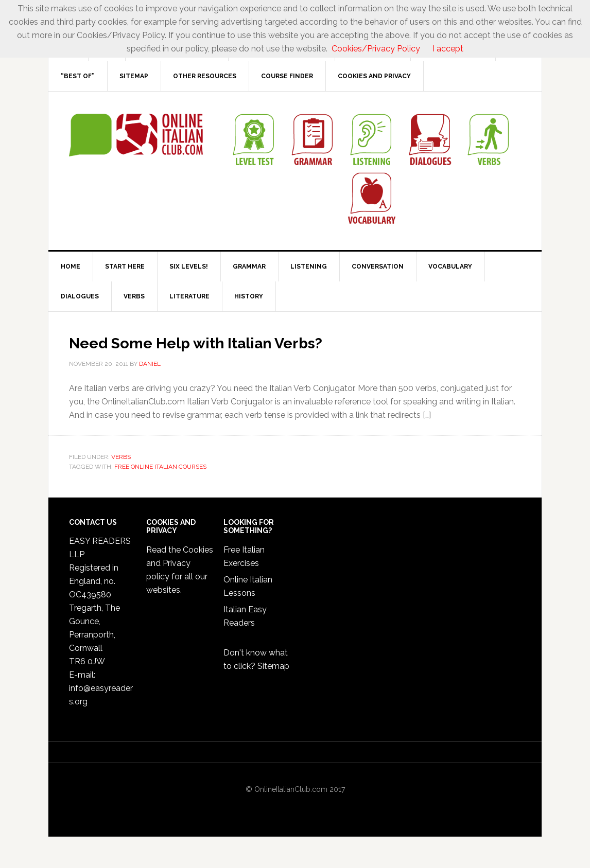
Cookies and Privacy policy (180, 563)
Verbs (121, 457)
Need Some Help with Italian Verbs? (229, 342)
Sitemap (273, 666)
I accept (448, 49)
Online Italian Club (136, 135)
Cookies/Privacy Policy (376, 49)
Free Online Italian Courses (160, 467)
